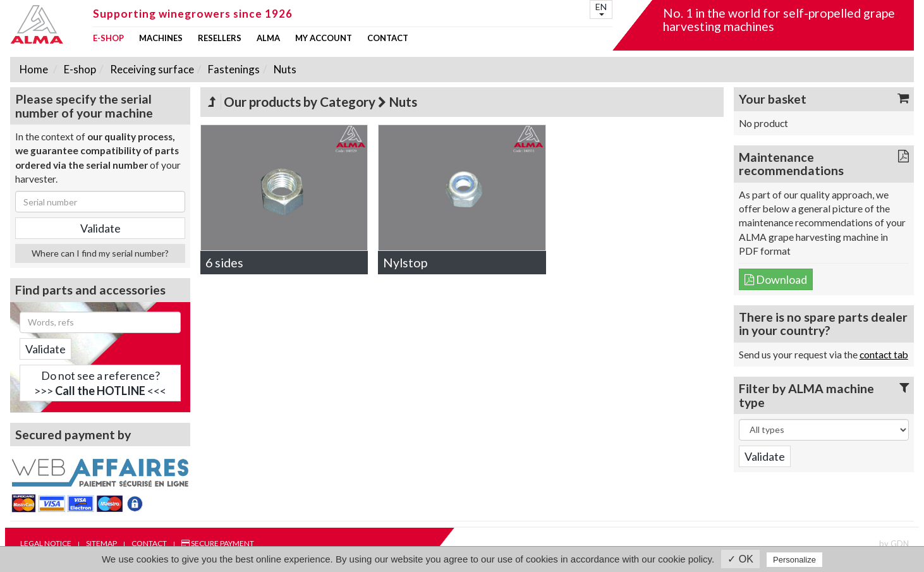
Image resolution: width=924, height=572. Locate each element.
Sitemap (101, 543)
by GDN (894, 544)
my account (324, 38)
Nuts (284, 69)
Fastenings (233, 69)
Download (776, 279)
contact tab (884, 355)
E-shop (108, 38)
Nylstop (405, 263)
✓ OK (740, 559)
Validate (46, 349)
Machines (161, 38)
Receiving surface (151, 69)
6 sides (224, 263)
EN (601, 9)
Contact (388, 38)
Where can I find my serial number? (100, 253)
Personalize (794, 560)
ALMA (268, 38)
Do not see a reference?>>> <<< (100, 383)
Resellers (220, 38)
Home (34, 69)
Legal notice (46, 543)
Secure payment (218, 543)
